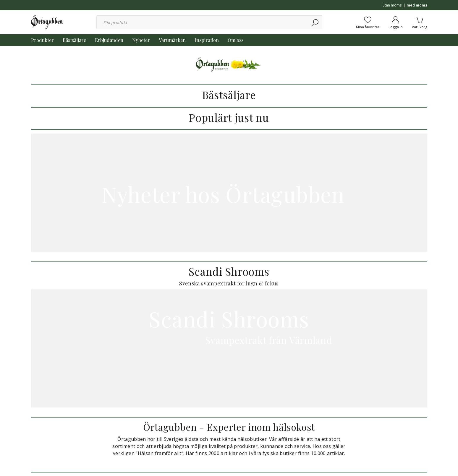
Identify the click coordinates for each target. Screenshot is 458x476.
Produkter (42, 40)
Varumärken (172, 40)
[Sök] (315, 22)
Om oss (236, 40)
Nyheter (141, 40)
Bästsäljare (74, 40)
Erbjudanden (109, 40)
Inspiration (207, 40)
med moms (417, 5)
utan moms (392, 5)
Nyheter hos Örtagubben (229, 194)
